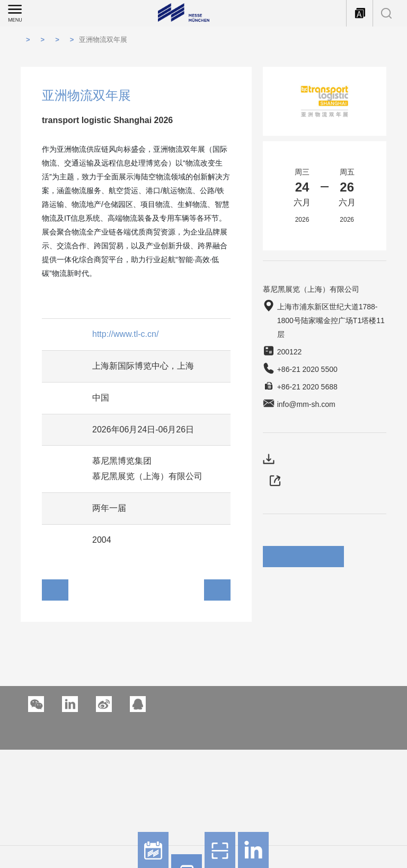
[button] (70, 704)
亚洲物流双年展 (103, 40)
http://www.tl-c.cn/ (125, 334)
